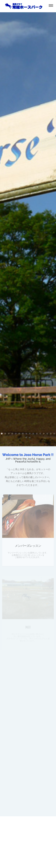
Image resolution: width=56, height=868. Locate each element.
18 (30, 437)
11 (37, 434)
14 (47, 434)
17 (26, 437)
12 (40, 434)
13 (44, 434)
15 (51, 434)
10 (33, 434)
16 (54, 434)
